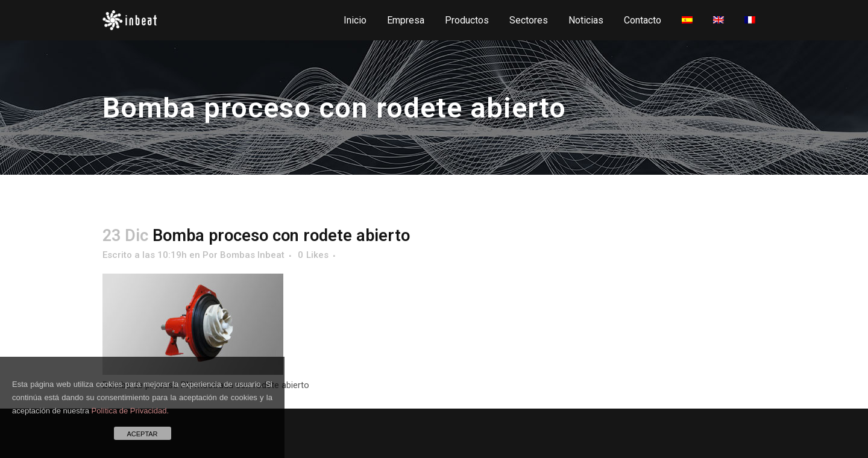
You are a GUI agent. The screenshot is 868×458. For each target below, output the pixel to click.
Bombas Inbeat (252, 255)
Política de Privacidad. (131, 411)
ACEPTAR (142, 434)
